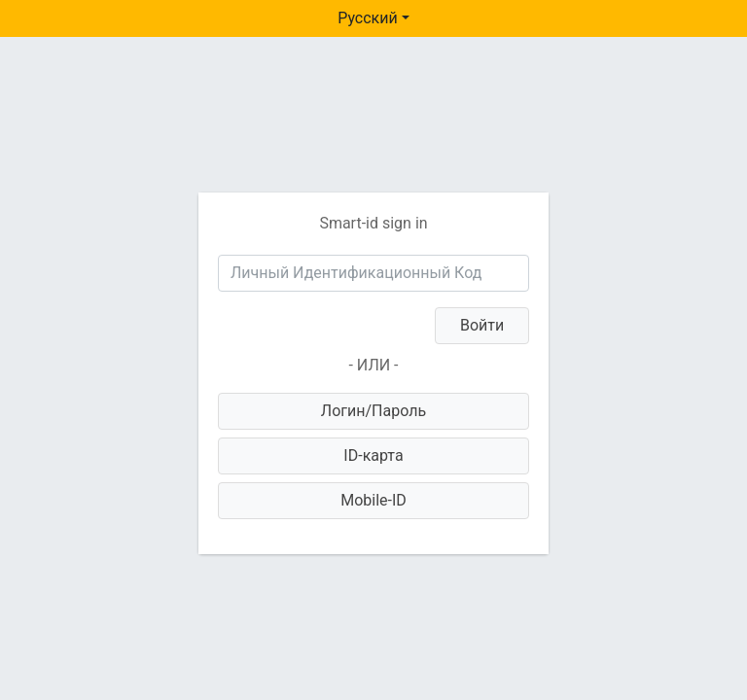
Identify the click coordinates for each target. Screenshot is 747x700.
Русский (368, 18)
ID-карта (373, 455)
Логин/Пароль (373, 411)
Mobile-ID (373, 500)
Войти (482, 325)
